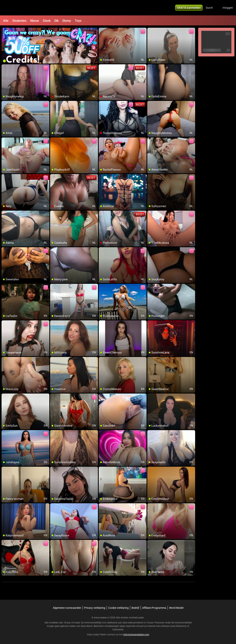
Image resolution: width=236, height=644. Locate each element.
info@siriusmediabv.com (136, 635)
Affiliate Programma (154, 608)
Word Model (176, 608)
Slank (47, 21)
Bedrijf (135, 608)
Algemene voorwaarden (67, 608)
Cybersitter (118, 630)
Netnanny (182, 626)
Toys (78, 21)
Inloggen (228, 8)
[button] (212, 8)
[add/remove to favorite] (102, 31)
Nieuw (35, 21)
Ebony (67, 21)
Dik (56, 21)
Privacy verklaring (95, 608)
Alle (6, 21)
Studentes (19, 21)
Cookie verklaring (118, 608)
